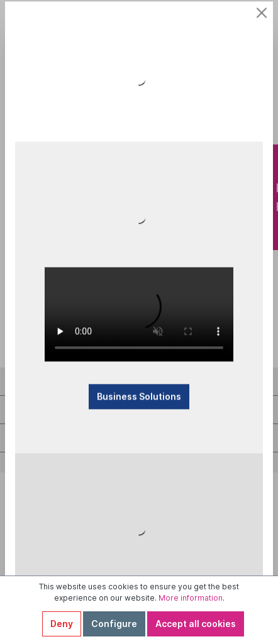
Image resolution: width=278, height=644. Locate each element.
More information (191, 598)
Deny (62, 624)
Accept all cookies (196, 624)
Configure (114, 624)
